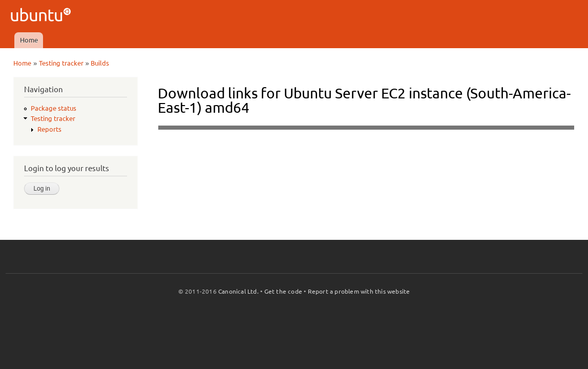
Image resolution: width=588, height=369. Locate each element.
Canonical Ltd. (238, 291)
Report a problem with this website (359, 291)
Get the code (283, 291)
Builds (100, 63)
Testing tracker (61, 63)
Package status (54, 108)
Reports (49, 129)
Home (29, 40)
